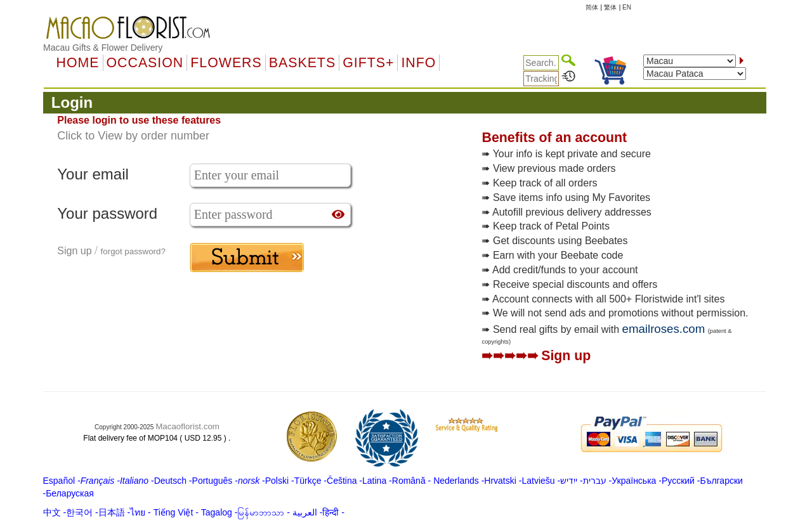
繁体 (610, 7)
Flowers (226, 63)
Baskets (302, 63)
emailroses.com (664, 329)
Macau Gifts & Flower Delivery (103, 48)
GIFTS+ (368, 63)
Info (418, 63)
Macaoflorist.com (187, 426)
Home (78, 63)
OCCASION (145, 63)
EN (627, 7)
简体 (592, 7)
